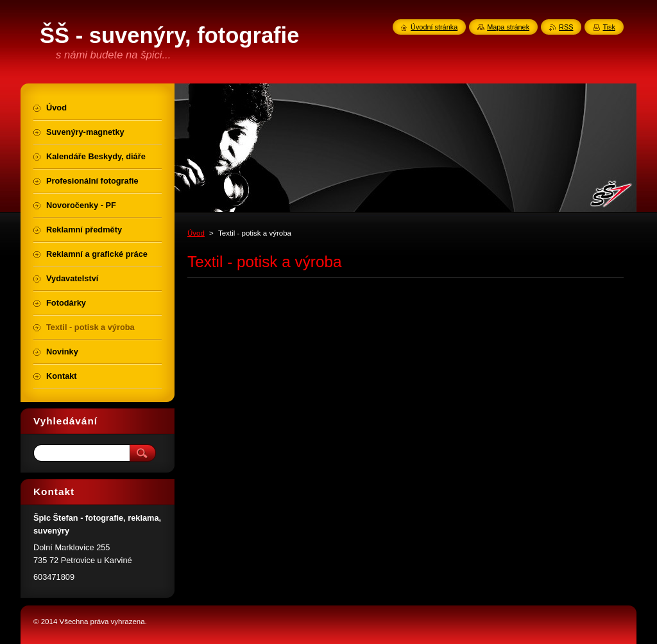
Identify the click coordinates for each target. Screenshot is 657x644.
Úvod (196, 233)
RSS (566, 27)
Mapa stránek (508, 27)
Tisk (609, 27)
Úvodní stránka (434, 27)
